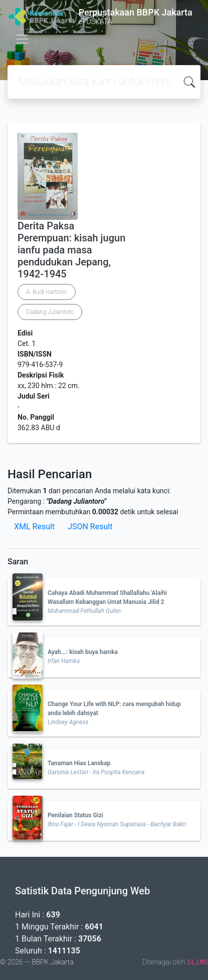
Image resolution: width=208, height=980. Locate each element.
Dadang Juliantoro (50, 312)
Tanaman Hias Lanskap (79, 763)
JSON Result (90, 527)
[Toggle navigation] (22, 39)
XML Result (34, 527)
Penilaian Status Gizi (75, 815)
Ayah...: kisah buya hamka (83, 652)
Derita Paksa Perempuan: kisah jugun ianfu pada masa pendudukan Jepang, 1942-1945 (71, 250)
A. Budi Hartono (47, 292)
